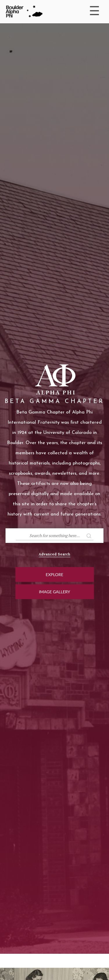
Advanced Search (54, 554)
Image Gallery (54, 592)
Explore (54, 575)
